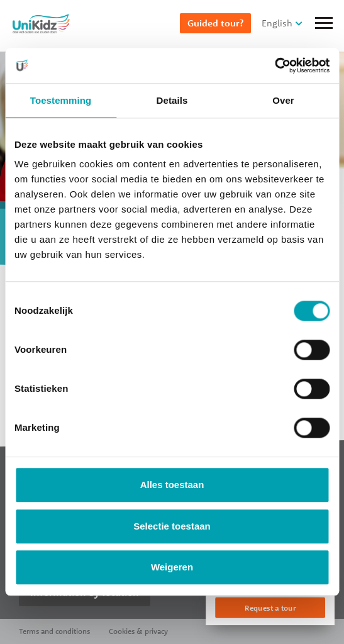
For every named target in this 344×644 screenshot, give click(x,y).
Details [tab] (172, 100)
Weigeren (172, 568)
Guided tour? (215, 23)
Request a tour (270, 608)
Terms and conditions (54, 631)
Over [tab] (283, 100)
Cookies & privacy (138, 631)
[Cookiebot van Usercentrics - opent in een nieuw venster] (275, 65)
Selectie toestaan (172, 526)
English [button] (277, 23)
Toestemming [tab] (61, 100)
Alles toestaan (172, 485)
